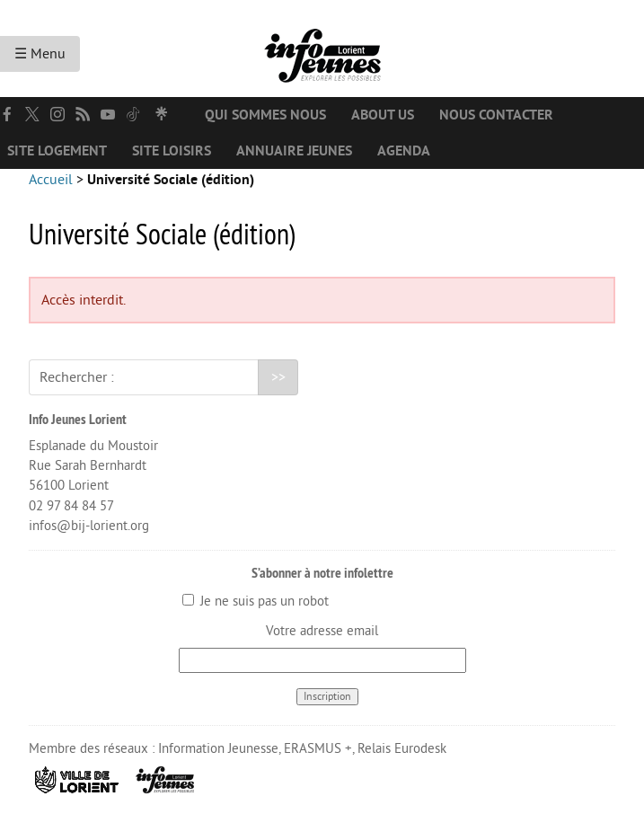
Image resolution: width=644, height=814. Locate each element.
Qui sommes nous (265, 115)
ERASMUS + (318, 749)
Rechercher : (77, 377)
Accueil (51, 180)
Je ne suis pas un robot (256, 602)
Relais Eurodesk (402, 749)
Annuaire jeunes (294, 151)
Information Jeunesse (218, 749)
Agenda (404, 151)
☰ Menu (40, 54)
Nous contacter (496, 115)
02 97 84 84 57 (71, 506)
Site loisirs (172, 151)
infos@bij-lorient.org (89, 526)
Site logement (57, 151)
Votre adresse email (322, 631)
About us (383, 115)
